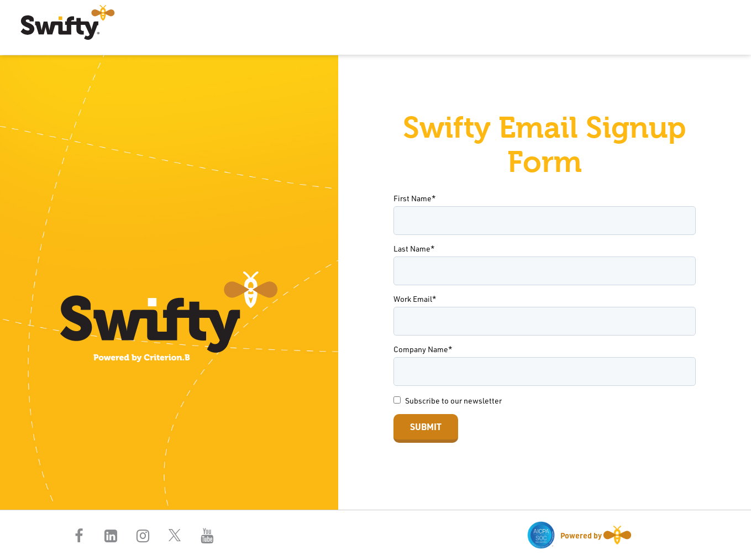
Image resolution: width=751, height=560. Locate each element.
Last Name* (414, 248)
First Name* (415, 198)
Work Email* (415, 299)
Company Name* (423, 349)
